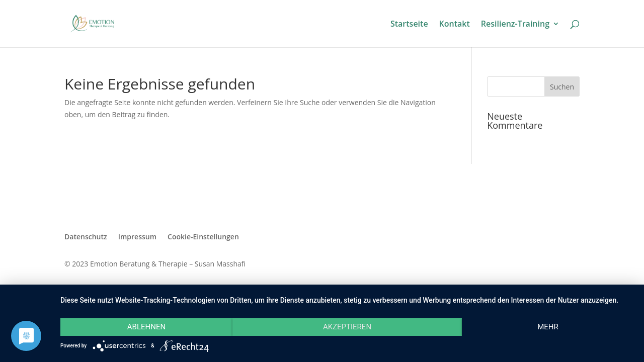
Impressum (137, 237)
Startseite (409, 25)
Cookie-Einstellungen (203, 237)
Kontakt (455, 25)
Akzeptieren (347, 327)
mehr (548, 327)
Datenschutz (86, 237)
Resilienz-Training (515, 25)
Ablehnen (146, 327)
